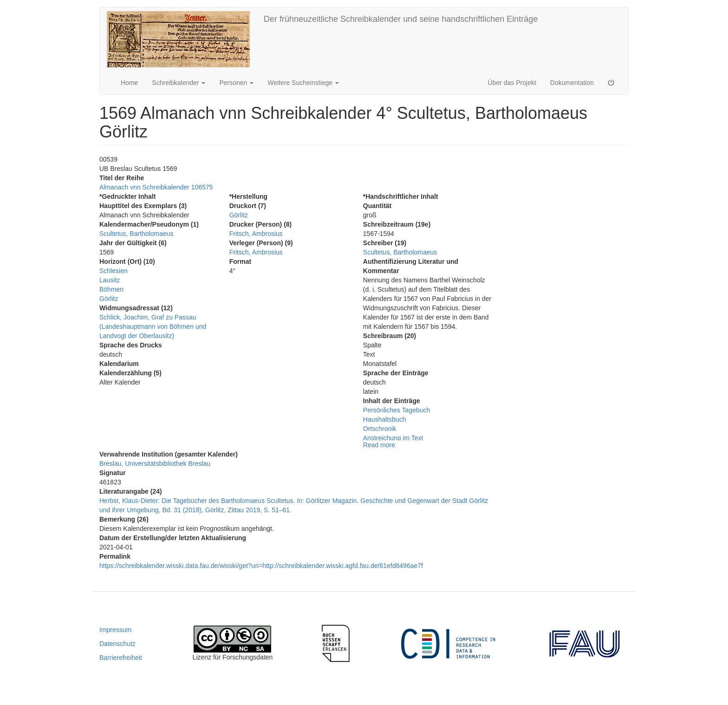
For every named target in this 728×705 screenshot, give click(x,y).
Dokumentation (572, 83)
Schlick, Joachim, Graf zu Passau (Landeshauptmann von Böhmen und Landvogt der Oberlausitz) (153, 326)
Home (129, 83)
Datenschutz (117, 644)
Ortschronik (380, 429)
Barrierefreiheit (121, 658)
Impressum (115, 630)
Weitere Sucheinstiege (303, 83)
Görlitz (109, 299)
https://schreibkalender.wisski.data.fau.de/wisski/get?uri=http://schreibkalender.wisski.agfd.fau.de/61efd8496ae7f (261, 566)
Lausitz (110, 280)
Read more (379, 445)
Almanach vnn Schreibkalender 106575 (156, 187)
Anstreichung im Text (393, 438)
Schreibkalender (179, 83)
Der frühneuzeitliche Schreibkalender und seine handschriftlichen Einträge (401, 19)
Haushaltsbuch (385, 419)
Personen (236, 83)
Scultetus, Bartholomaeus (136, 234)
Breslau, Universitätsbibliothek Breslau (155, 463)
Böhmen (111, 289)
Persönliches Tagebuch (397, 410)
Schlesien (114, 271)
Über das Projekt (512, 83)
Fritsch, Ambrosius (256, 234)
